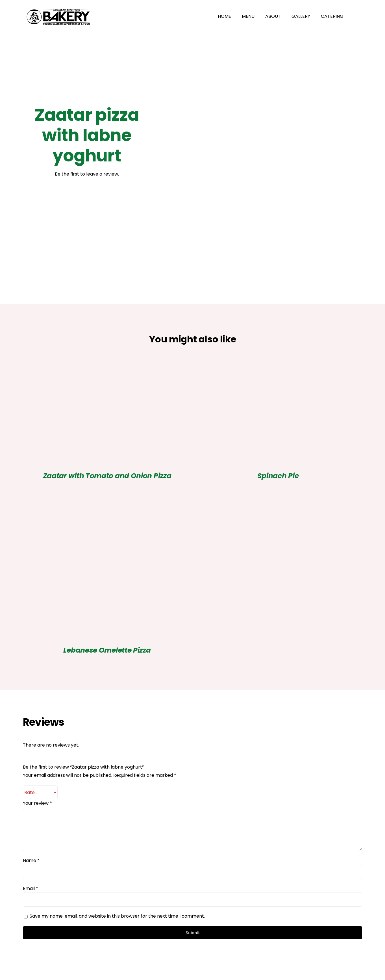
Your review (37, 803)
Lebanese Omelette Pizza (107, 650)
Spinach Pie (278, 476)
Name (31, 860)
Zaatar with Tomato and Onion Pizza (107, 476)
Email (31, 888)
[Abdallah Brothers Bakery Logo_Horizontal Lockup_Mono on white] (58, 7)
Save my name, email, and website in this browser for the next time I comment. (117, 916)
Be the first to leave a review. (87, 174)
